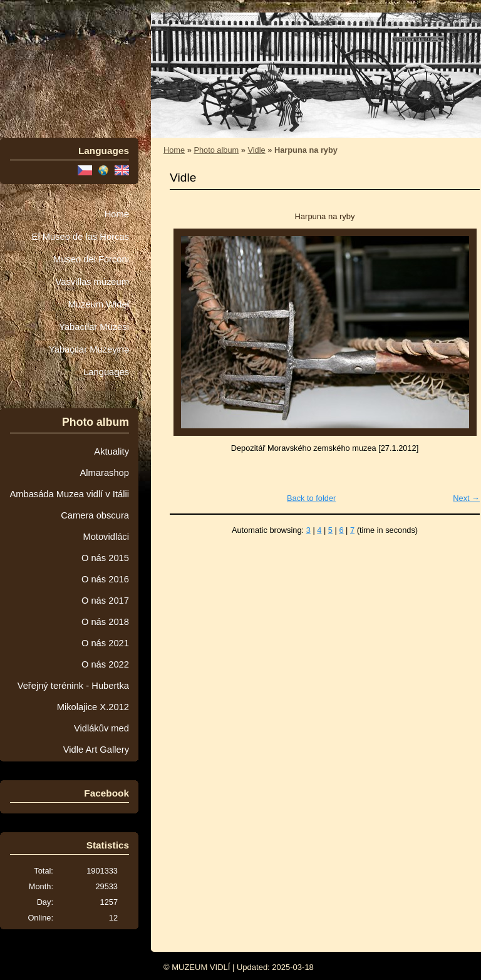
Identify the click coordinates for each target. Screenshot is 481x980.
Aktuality (111, 451)
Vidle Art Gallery (96, 750)
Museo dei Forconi (91, 259)
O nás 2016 (105, 579)
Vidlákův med (101, 728)
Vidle (256, 150)
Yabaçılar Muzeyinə (89, 349)
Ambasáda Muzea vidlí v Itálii (69, 494)
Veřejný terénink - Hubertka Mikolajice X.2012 (73, 696)
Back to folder (311, 498)
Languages (106, 372)
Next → (466, 498)
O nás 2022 (105, 664)
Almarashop (104, 473)
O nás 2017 (105, 601)
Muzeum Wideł (99, 304)
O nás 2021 (105, 643)
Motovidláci (106, 537)
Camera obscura (95, 515)
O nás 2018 (105, 622)
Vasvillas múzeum (92, 282)
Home (117, 214)
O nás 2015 (105, 558)
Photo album (216, 150)
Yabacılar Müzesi (94, 327)
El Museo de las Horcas (80, 237)
